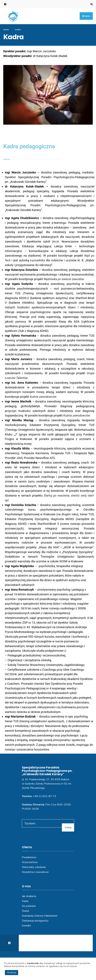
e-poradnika (37, 260)
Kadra (25, 901)
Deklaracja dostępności (35, 921)
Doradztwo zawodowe (35, 872)
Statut (25, 911)
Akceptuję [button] (12, 972)
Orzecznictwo (30, 862)
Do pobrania (29, 906)
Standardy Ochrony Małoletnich (40, 916)
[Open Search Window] (91, 4)
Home (6, 30)
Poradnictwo (29, 857)
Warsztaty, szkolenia (34, 867)
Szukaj (68, 827)
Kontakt (26, 926)
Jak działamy (29, 896)
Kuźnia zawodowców (43, 397)
